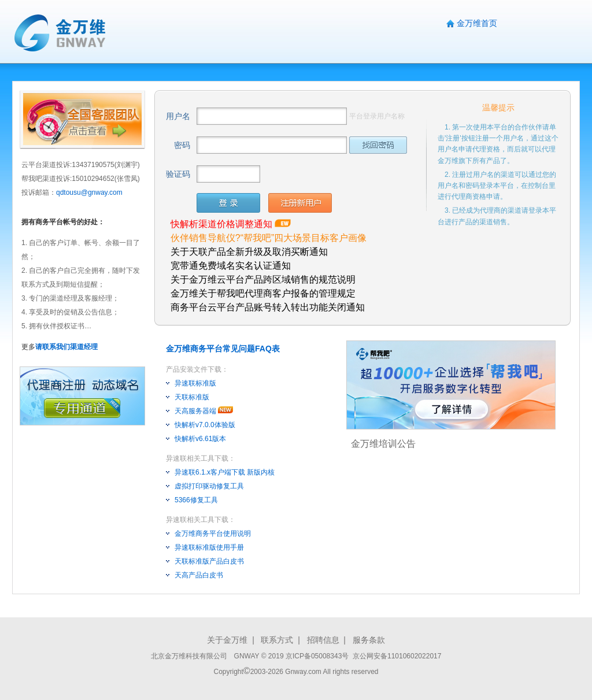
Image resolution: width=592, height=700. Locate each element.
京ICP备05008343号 (318, 656)
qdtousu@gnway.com (89, 192)
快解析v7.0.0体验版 (205, 425)
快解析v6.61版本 (200, 439)
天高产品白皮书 (199, 575)
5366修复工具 (196, 500)
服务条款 (369, 640)
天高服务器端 (195, 411)
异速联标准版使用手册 (209, 547)
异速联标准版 (195, 383)
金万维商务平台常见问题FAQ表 (223, 349)
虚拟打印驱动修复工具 (209, 486)
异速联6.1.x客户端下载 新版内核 (225, 472)
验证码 (178, 174)
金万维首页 (477, 23)
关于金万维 (227, 640)
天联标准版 (192, 397)
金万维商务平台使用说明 (213, 534)
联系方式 (277, 640)
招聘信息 (323, 640)
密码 (182, 145)
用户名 (178, 116)
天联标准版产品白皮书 (209, 561)
